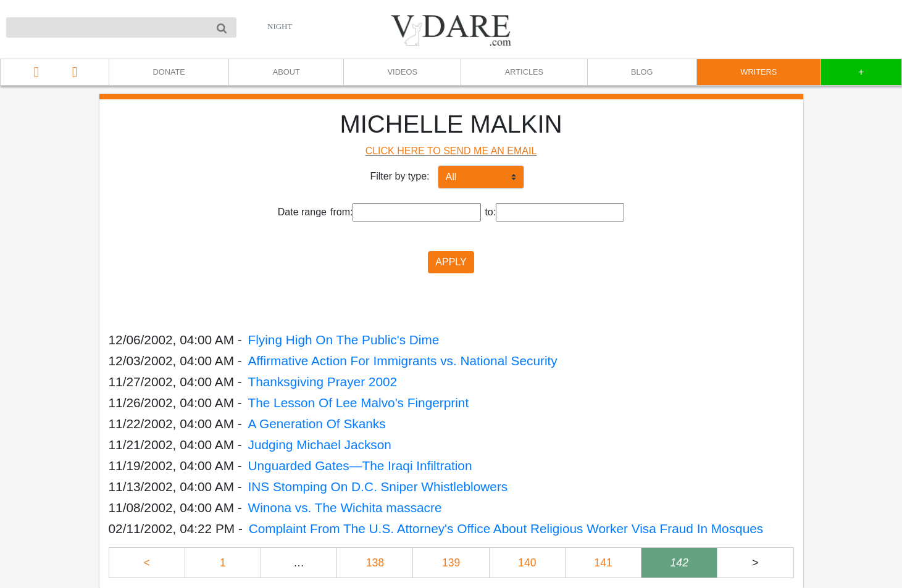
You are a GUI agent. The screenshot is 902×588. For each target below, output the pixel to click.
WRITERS (758, 72)
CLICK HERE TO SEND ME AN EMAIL (451, 151)
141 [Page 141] (603, 563)
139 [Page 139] (451, 563)
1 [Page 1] (223, 563)
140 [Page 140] (527, 563)
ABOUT (286, 72)
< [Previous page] (146, 563)
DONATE (169, 72)
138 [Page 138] (375, 563)
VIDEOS (403, 72)
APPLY (451, 262)
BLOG (642, 72)
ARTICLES (524, 72)
